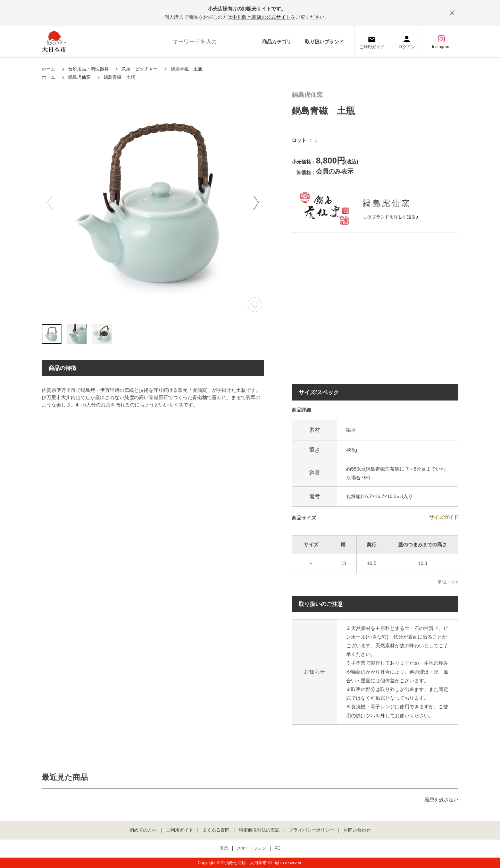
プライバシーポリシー (311, 830)
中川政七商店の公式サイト (261, 17)
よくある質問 (216, 830)
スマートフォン (251, 848)
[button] (256, 203)
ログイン (407, 47)
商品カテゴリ (277, 42)
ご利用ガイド (372, 47)
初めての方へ (143, 830)
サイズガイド (444, 517)
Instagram (441, 47)
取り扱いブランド (324, 42)
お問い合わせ (357, 830)
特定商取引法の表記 (259, 830)
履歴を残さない (441, 800)
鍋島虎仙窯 (307, 95)
